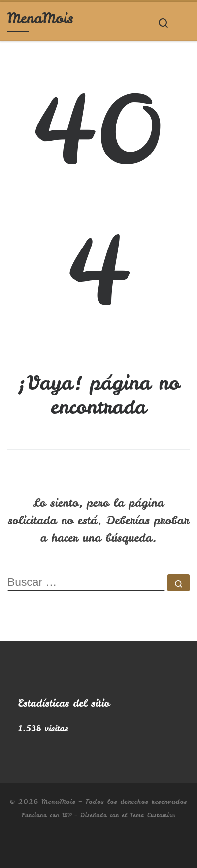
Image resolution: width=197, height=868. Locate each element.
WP (67, 815)
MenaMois (58, 801)
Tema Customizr (153, 815)
